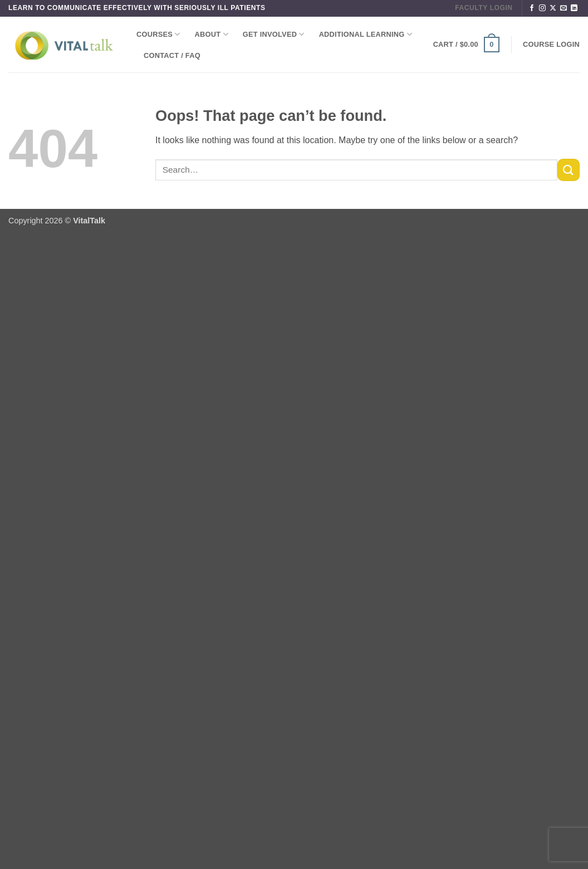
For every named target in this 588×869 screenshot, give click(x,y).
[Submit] (569, 170)
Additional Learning (366, 34)
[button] (466, 45)
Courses (158, 34)
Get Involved (274, 34)
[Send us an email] (563, 8)
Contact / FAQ (172, 55)
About (212, 34)
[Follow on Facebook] (532, 8)
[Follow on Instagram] (542, 8)
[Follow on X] (553, 8)
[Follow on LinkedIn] (574, 8)
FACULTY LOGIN (484, 8)
